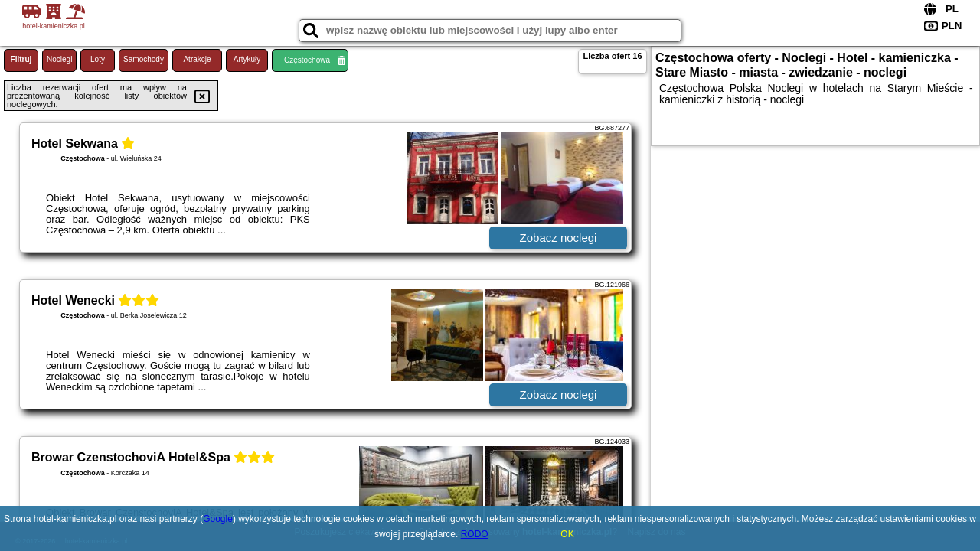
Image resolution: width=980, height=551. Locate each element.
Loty (98, 59)
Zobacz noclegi (559, 238)
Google (218, 519)
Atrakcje (197, 59)
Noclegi (59, 59)
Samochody (144, 59)
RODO (475, 534)
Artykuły (247, 59)
